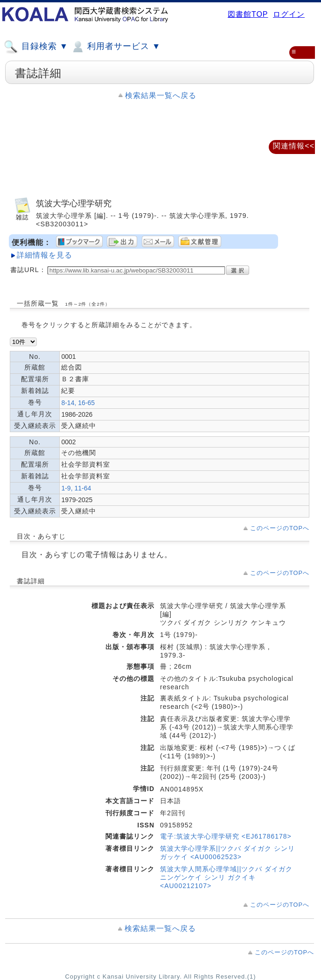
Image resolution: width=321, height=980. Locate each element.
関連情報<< (294, 146)
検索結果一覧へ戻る (161, 95)
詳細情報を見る (45, 255)
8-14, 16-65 (78, 403)
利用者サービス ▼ (115, 47)
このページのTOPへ (280, 528)
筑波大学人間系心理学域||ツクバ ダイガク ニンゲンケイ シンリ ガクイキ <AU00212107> (226, 877)
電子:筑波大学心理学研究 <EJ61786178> (226, 836)
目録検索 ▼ (36, 47)
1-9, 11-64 (76, 488)
